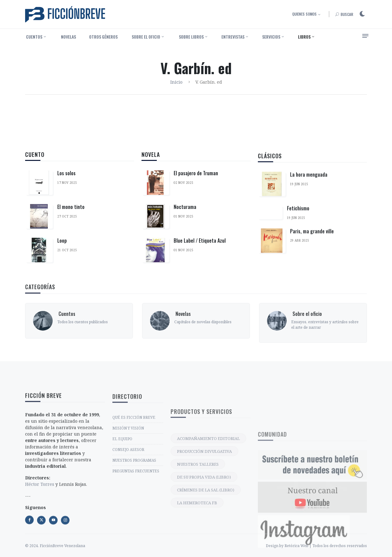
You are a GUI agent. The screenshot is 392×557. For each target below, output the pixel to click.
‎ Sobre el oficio (145, 37)
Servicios (271, 37)
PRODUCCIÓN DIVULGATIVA (204, 514)
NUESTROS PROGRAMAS (134, 504)
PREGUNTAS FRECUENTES (136, 515)
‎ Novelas (68, 37)
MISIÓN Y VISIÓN (128, 472)
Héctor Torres (40, 537)
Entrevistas (233, 37)
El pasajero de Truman (196, 178)
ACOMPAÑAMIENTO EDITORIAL (208, 501)
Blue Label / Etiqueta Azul (200, 246)
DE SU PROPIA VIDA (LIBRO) (204, 540)
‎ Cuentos (34, 37)
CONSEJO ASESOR (128, 493)
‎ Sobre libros (191, 37)
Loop (62, 241)
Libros (304, 37)
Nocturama (185, 212)
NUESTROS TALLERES (198, 527)
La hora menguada (309, 190)
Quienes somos (304, 14)
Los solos (66, 173)
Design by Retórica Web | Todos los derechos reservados (316, 553)
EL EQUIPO (122, 482)
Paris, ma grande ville (312, 246)
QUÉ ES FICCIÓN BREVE (134, 461)
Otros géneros (103, 37)
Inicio (176, 82)
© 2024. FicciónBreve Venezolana (55, 553)
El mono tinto (71, 207)
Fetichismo (298, 224)
